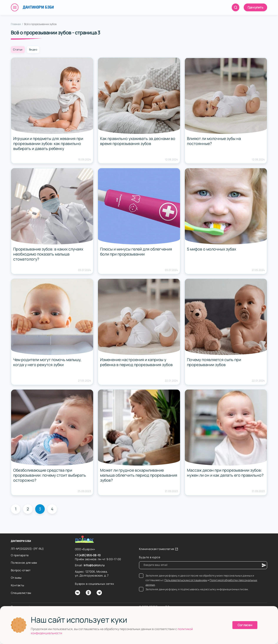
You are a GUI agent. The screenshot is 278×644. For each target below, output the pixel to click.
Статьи (18, 50)
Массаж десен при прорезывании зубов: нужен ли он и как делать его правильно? (226, 473)
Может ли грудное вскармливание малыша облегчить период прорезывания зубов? (132, 475)
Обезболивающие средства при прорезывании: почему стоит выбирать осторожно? (50, 475)
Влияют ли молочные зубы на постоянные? (214, 141)
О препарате (20, 555)
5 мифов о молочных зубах (212, 249)
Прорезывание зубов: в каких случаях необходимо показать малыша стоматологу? (49, 254)
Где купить (255, 7)
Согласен (245, 625)
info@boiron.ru (94, 565)
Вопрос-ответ (21, 570)
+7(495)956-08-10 (88, 555)
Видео (33, 50)
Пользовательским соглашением (186, 580)
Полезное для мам (24, 563)
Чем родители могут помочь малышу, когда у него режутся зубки (48, 362)
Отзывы (16, 578)
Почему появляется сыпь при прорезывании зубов (214, 362)
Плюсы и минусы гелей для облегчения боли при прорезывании (137, 252)
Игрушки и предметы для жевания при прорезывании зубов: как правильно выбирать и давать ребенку (49, 144)
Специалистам (21, 593)
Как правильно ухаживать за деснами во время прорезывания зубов (138, 141)
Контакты (17, 585)
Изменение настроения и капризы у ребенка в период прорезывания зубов (137, 362)
